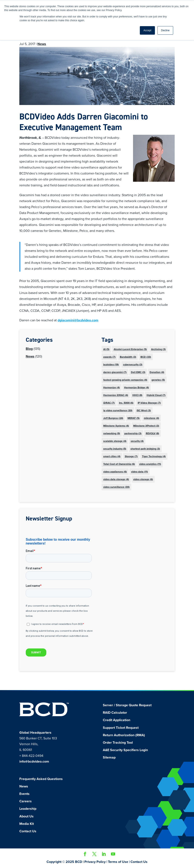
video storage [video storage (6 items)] (143, 479)
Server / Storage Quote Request (127, 705)
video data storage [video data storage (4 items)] (116, 479)
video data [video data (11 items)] (139, 472)
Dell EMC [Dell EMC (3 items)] (138, 372)
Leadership (28, 809)
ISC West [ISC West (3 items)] (144, 410)
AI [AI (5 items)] (106, 349)
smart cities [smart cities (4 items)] (112, 456)
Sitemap (109, 757)
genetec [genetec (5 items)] (158, 380)
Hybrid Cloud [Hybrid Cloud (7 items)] (156, 395)
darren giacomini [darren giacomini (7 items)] (115, 372)
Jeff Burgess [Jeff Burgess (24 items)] (113, 418)
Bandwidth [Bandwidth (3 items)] (128, 357)
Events (24, 794)
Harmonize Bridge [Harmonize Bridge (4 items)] (137, 387)
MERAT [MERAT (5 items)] (134, 418)
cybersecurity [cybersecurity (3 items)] (133, 365)
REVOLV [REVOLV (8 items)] (152, 433)
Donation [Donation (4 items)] (157, 372)
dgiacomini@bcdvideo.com (78, 320)
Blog (29, 349)
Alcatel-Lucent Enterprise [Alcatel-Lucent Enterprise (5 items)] (130, 349)
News (42, 44)
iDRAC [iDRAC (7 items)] (109, 403)
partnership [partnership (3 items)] (133, 433)
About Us (26, 816)
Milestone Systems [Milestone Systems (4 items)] (116, 426)
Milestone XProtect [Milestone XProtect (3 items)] (146, 426)
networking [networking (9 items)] (112, 433)
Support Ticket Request (121, 728)
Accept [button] (147, 30)
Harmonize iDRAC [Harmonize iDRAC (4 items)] (116, 395)
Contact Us (28, 831)
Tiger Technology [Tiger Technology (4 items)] (154, 456)
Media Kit (27, 824)
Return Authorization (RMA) (124, 735)
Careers (25, 801)
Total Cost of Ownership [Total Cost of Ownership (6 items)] (119, 464)
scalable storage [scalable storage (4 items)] (115, 441)
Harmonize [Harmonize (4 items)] (112, 387)
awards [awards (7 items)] (109, 357)
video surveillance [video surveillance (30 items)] (116, 487)
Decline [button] (165, 30)
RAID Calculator (115, 713)
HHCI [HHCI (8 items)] (137, 395)
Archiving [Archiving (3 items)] (158, 349)
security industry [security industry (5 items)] (115, 449)
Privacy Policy (95, 862)
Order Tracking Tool (118, 743)
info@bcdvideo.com (34, 762)
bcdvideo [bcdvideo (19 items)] (111, 365)
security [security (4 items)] (137, 441)
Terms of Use (118, 862)
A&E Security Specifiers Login (125, 750)
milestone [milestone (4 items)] (152, 418)
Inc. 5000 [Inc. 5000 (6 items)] (126, 403)
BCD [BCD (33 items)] (146, 357)
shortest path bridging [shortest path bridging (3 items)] (145, 449)
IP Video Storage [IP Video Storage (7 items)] (149, 403)
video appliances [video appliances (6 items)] (115, 472)
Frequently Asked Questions (41, 779)
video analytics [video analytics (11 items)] (150, 464)
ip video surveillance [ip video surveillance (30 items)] (118, 410)
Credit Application (117, 720)
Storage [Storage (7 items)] (131, 456)
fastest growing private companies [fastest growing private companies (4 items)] (125, 380)
